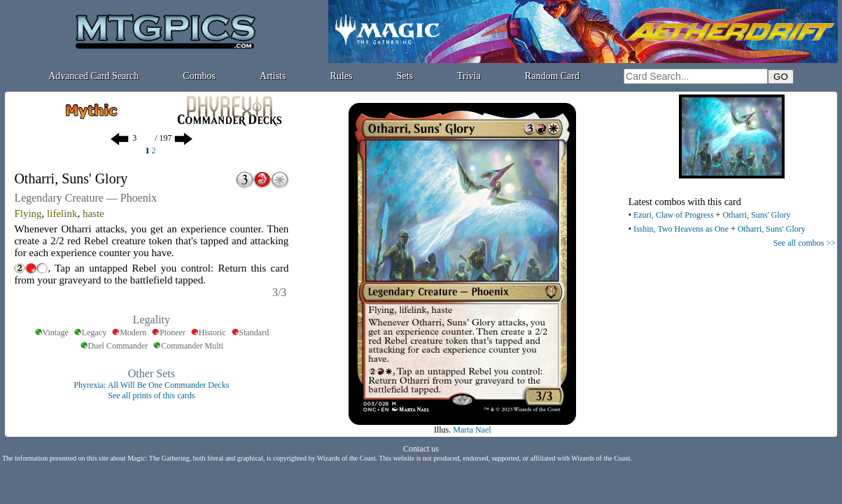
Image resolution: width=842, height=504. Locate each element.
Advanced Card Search (93, 76)
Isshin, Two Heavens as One (681, 229)
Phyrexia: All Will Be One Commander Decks (151, 385)
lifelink (62, 213)
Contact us (421, 449)
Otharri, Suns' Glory (756, 215)
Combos (199, 76)
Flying (28, 213)
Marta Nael (472, 430)
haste (93, 213)
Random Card (552, 76)
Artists (273, 76)
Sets (405, 76)
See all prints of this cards (151, 395)
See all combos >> (805, 243)
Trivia (469, 76)
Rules (342, 76)
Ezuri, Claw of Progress (674, 215)
